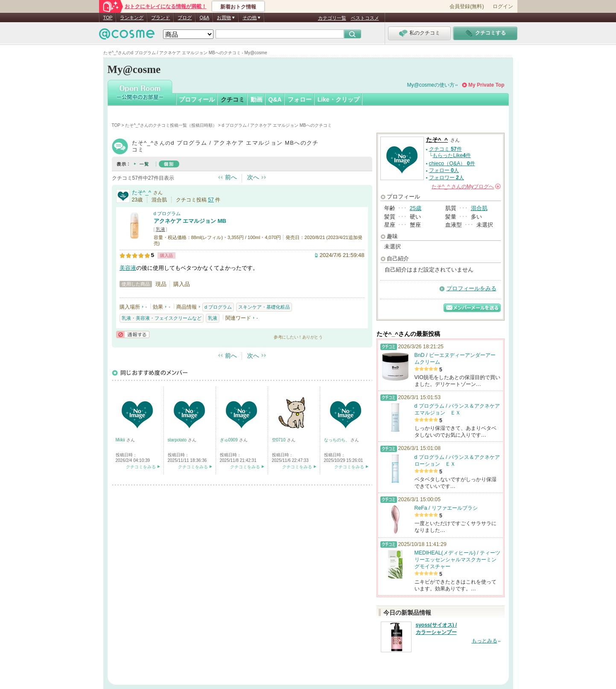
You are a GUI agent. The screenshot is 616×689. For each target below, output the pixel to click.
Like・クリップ (339, 99)
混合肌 (479, 208)
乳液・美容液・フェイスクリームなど (162, 318)
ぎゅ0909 (229, 440)
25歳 (416, 208)
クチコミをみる (141, 467)
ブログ (185, 18)
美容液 (128, 268)
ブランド (161, 18)
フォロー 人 (444, 170)
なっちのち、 (337, 440)
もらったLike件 (452, 155)
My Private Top (486, 85)
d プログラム (167, 213)
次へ (253, 177)
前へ (231, 177)
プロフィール (197, 99)
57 (211, 200)
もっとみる (485, 641)
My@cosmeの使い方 (431, 85)
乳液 (161, 229)
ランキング (132, 18)
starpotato (178, 440)
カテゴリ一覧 (332, 18)
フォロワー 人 (447, 178)
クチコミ (233, 99)
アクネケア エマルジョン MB (190, 221)
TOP (108, 18)
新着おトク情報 (238, 7)
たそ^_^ (142, 192)
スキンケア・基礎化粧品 (264, 307)
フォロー (300, 99)
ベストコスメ (365, 18)
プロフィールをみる (471, 288)
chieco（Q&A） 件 (452, 163)
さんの (466, 187)
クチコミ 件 (445, 149)
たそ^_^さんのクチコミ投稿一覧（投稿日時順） (171, 125)
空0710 (279, 440)
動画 (257, 99)
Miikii (121, 440)
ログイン (503, 6)
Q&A (204, 18)
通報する (133, 334)
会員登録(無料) (467, 6)
